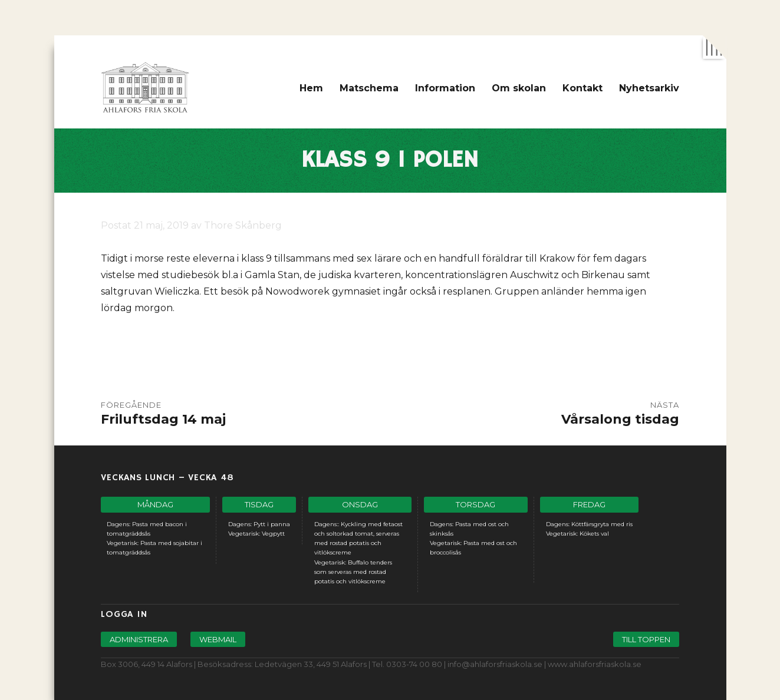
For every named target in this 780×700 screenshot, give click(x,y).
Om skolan (519, 88)
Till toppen (646, 639)
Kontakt (582, 88)
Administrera (139, 639)
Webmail (218, 639)
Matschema (369, 88)
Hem (311, 88)
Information (445, 88)
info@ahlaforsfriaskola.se (495, 664)
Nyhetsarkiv (649, 88)
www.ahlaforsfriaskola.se (595, 664)
